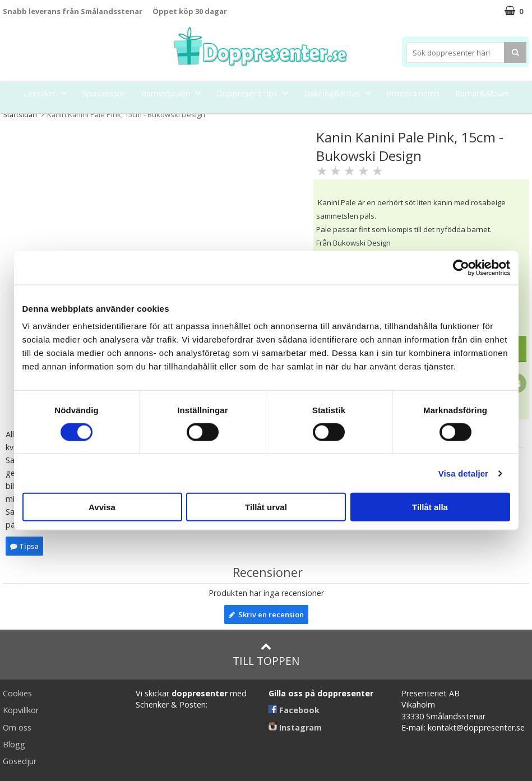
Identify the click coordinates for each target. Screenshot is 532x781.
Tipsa (24, 546)
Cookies (17, 693)
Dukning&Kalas (341, 93)
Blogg (14, 744)
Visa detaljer (463, 473)
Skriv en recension (266, 614)
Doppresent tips (256, 93)
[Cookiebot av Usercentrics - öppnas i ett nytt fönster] (461, 267)
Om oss (17, 727)
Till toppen (266, 655)
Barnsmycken (174, 93)
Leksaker (48, 93)
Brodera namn (413, 93)
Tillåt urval (266, 507)
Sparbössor (104, 93)
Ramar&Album (482, 93)
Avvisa (102, 507)
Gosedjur (20, 761)
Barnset (250, 119)
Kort (288, 119)
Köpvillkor (21, 710)
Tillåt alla (430, 507)
